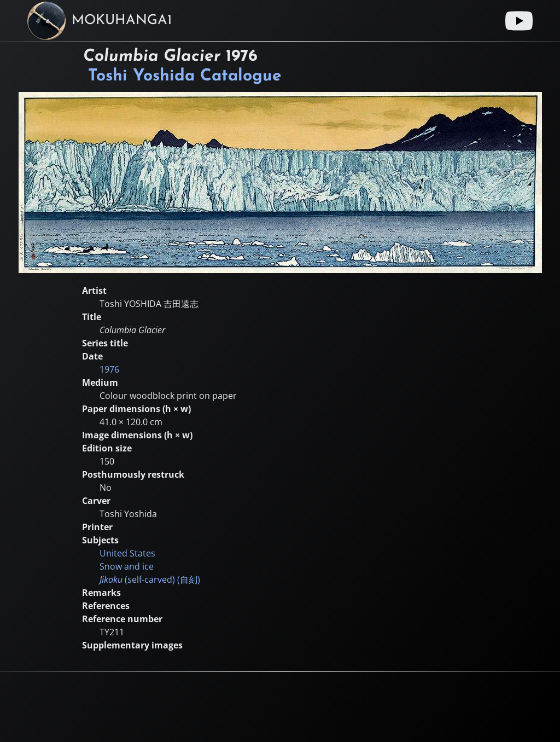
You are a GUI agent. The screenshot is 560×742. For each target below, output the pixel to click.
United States (127, 553)
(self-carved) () (150, 579)
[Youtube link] (519, 21)
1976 (109, 369)
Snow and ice (127, 566)
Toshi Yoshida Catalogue (185, 76)
